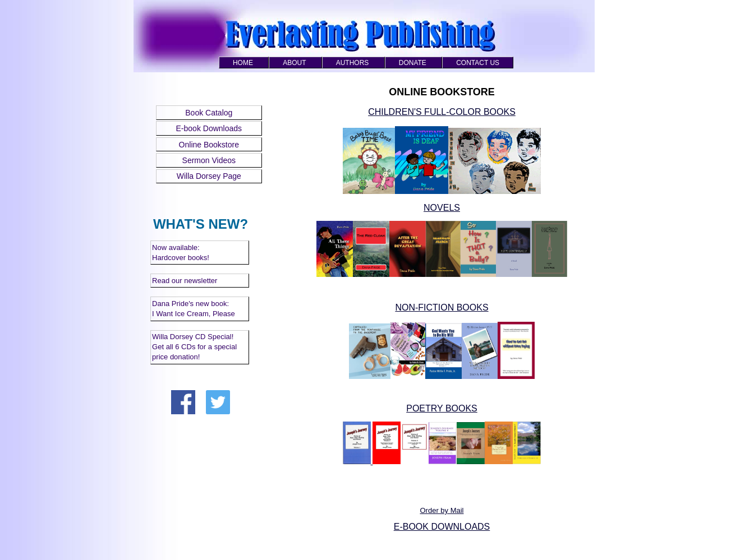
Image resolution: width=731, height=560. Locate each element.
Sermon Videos (209, 160)
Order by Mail (442, 510)
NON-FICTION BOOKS (442, 307)
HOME (243, 63)
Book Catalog (209, 113)
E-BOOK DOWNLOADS (442, 527)
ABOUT (294, 63)
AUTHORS (353, 63)
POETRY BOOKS (442, 408)
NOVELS (442, 208)
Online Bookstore (209, 145)
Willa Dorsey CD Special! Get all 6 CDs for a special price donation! (194, 347)
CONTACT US (478, 63)
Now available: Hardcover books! (181, 253)
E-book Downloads (209, 128)
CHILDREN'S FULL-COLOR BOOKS (442, 112)
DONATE (413, 63)
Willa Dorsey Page (209, 176)
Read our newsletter (185, 281)
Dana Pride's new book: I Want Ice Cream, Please (194, 309)
